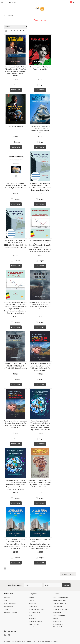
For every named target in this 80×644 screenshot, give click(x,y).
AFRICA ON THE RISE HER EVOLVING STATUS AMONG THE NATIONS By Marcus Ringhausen (16, 186)
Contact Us (8, 609)
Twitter (9, 635)
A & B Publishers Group (61, 609)
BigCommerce (54, 641)
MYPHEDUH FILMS (35, 612)
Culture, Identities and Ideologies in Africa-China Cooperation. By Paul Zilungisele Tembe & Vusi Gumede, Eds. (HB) (40, 367)
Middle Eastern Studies (36, 609)
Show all (31, 627)
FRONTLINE (32, 603)
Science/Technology (35, 621)
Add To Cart (16, 90)
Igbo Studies (33, 606)
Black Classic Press (60, 600)
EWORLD (32, 600)
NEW (30, 615)
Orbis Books (33, 618)
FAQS (6, 600)
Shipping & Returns (10, 612)
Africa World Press (60, 615)
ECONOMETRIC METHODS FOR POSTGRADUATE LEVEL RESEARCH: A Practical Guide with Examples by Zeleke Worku (40, 187)
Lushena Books (58, 624)
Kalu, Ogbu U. (58, 621)
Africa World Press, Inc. (61, 597)
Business (32, 597)
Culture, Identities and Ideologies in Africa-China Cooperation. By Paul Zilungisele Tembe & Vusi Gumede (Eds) (16, 424)
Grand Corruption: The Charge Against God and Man (40, 68)
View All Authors (59, 627)
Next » (24, 31)
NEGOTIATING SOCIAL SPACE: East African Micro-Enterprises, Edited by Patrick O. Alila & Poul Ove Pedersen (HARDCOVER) (40, 484)
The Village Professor (16, 126)
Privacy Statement (10, 603)
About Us (7, 597)
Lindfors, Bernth (59, 612)
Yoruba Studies (34, 624)
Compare (17, 85)
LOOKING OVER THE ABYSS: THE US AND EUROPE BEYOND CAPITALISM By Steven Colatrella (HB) (40, 305)
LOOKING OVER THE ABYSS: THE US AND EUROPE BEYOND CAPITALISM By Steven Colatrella (16, 366)
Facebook (5, 635)
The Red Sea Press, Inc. (61, 603)
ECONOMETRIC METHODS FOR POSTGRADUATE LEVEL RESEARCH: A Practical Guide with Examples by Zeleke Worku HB (16, 244)
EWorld (56, 618)
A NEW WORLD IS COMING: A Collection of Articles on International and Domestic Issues (40, 130)
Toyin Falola (58, 606)
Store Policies (8, 606)
